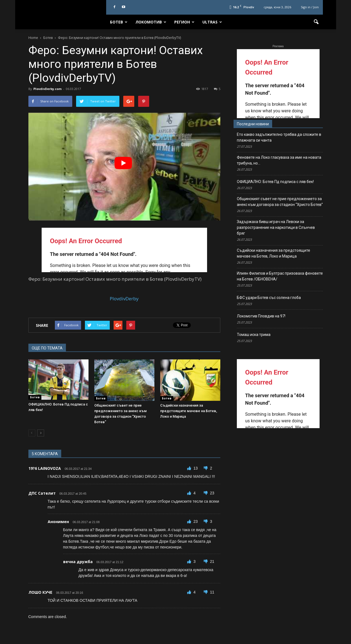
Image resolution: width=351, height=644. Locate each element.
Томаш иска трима (254, 335)
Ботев (119, 22)
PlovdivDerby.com (47, 89)
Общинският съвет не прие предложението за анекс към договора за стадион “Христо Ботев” (280, 202)
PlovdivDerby (124, 299)
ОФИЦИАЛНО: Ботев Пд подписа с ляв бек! (275, 182)
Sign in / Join (310, 7)
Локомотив (151, 22)
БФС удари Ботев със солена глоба (269, 298)
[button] (316, 22)
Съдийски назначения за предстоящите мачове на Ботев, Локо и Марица (189, 411)
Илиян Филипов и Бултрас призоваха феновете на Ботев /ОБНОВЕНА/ (280, 276)
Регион (184, 22)
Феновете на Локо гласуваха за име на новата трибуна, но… (279, 160)
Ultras (212, 22)
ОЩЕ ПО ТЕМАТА (47, 348)
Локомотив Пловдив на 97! (261, 316)
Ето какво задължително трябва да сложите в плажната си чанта (279, 137)
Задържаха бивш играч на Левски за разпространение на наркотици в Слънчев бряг (276, 227)
